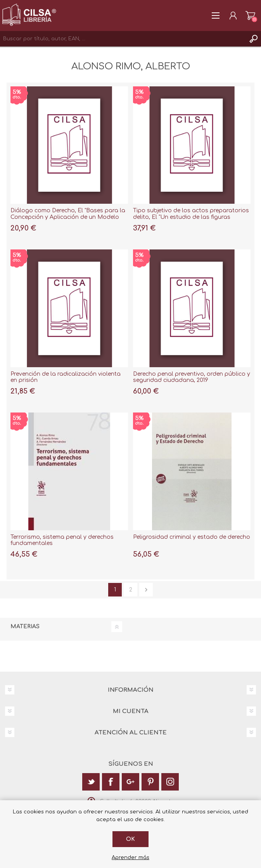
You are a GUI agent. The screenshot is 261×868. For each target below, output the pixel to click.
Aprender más (130, 858)
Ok (130, 839)
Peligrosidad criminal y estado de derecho (192, 537)
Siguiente (146, 590)
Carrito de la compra (250, 15)
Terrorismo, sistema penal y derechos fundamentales (62, 540)
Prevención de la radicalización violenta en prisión (66, 377)
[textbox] (123, 39)
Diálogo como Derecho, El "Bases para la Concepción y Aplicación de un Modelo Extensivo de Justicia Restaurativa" (68, 217)
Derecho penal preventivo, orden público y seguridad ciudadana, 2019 (192, 377)
